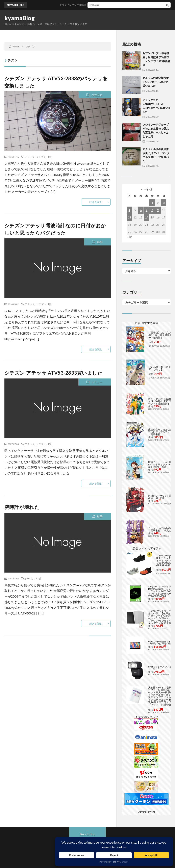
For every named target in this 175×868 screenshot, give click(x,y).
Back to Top (88, 834)
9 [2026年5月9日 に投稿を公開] (158, 210)
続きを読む (96, 202)
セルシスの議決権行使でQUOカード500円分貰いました (156, 82)
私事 (100, 242)
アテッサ (30, 157)
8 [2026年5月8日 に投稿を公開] (152, 210)
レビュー (97, 382)
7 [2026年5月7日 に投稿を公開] (147, 210)
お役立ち (97, 95)
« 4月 (130, 237)
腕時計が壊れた (22, 507)
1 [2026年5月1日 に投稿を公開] (152, 203)
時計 (50, 157)
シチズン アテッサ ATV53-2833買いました (54, 373)
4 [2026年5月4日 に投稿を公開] (129, 210)
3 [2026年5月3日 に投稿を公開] (164, 203)
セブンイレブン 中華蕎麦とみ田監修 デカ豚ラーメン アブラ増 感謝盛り (106, 5)
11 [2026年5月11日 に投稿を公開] (129, 217)
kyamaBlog (20, 18)
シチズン (41, 157)
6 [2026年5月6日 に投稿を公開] (141, 210)
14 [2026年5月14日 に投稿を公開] (147, 217)
